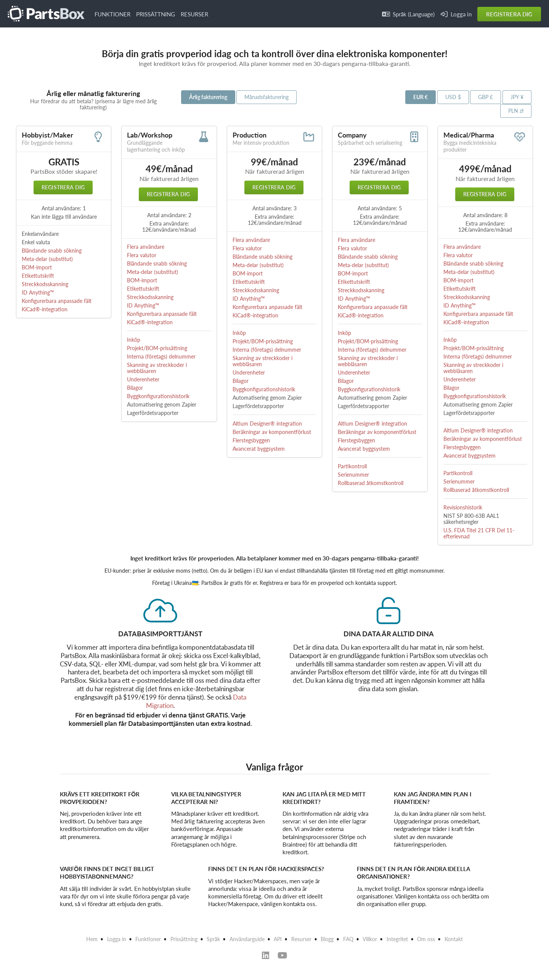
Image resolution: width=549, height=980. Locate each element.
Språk (213, 939)
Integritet (397, 939)
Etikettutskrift (38, 276)
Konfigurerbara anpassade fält (57, 301)
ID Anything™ (38, 292)
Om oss (426, 939)
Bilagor (135, 388)
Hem (92, 939)
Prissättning (184, 939)
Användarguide (247, 939)
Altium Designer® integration (267, 424)
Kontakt (454, 939)
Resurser (301, 939)
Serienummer (353, 475)
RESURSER (194, 14)
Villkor (370, 939)
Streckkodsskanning (45, 284)
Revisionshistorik (463, 507)
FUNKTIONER (112, 14)
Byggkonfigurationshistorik (158, 396)
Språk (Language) (408, 14)
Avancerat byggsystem (259, 449)
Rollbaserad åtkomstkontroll (371, 483)
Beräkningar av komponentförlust (272, 432)
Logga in (456, 14)
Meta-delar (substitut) (47, 259)
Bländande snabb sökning (52, 251)
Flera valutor (142, 255)
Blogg (327, 939)
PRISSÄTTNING (156, 14)
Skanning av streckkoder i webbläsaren (157, 368)
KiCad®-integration (45, 309)
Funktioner (148, 939)
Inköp (134, 340)
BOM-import (37, 267)
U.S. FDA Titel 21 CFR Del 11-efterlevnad (479, 533)
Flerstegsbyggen (251, 440)
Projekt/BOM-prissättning (157, 348)
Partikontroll (352, 466)
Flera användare (146, 247)
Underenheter (143, 379)
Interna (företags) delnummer (161, 356)
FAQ (348, 939)
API (278, 939)
